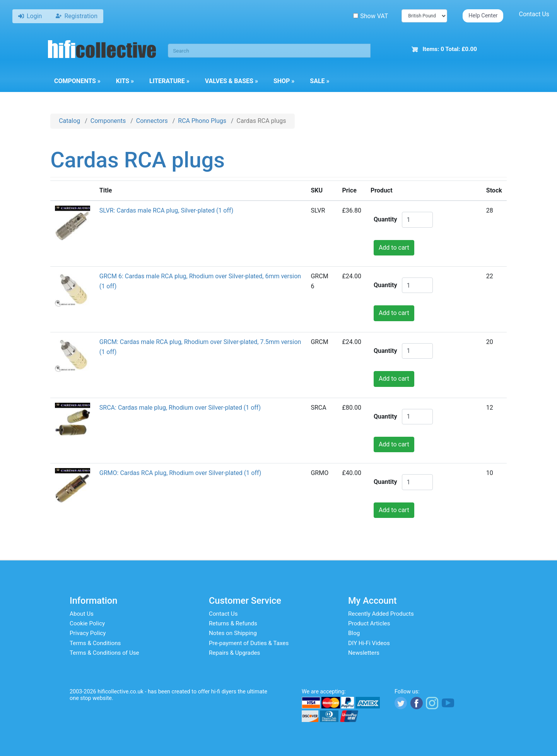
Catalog (69, 121)
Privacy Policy (88, 633)
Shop (284, 81)
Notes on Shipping (233, 633)
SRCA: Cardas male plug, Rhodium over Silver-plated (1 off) (180, 408)
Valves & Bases (232, 81)
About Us (82, 614)
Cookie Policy (87, 623)
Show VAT (371, 16)
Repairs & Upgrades (234, 653)
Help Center (483, 16)
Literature (169, 81)
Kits (125, 81)
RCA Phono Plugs (202, 121)
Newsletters (364, 653)
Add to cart (394, 248)
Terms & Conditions (95, 643)
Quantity (385, 219)
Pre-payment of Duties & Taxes (249, 643)
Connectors (152, 121)
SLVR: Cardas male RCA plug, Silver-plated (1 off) (167, 210)
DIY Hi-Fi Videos (369, 643)
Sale (320, 81)
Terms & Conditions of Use (104, 653)
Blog (354, 633)
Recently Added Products (381, 614)
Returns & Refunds (233, 623)
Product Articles (369, 623)
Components (77, 81)
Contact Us (534, 14)
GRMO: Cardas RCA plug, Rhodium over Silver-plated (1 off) (180, 473)
